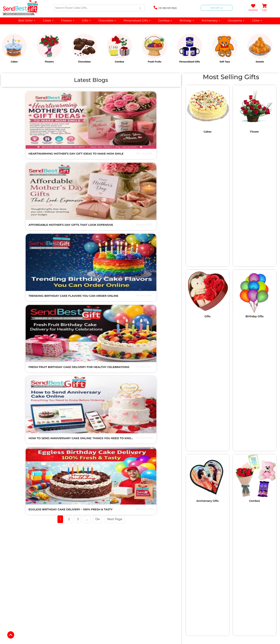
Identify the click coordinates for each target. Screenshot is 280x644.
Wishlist (253, 8)
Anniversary (211, 20)
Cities (257, 20)
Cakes (48, 20)
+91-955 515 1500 (165, 8)
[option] (18, 49)
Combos (165, 20)
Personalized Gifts (137, 20)
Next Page (115, 271)
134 (98, 271)
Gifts (86, 20)
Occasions (236, 20)
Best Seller (27, 20)
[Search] (99, 8)
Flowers (68, 20)
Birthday (187, 20)
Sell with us (217, 8)
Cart (264, 8)
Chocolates (107, 20)
